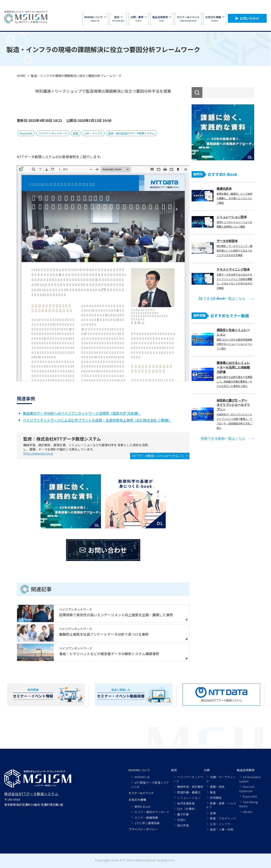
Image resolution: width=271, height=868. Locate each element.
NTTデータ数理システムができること (158, 456)
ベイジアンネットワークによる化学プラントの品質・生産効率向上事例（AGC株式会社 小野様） (97, 420)
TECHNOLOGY (118, 18)
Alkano (248, 812)
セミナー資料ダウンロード (152, 812)
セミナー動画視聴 (146, 818)
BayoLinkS (26, 133)
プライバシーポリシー (143, 829)
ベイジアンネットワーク (53, 133)
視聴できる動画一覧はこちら (223, 439)
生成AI (181, 820)
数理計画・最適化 (189, 792)
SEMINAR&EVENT (188, 18)
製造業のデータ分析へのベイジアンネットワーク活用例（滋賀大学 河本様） (82, 413)
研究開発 (216, 798)
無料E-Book (143, 807)
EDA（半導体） (187, 809)
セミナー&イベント (141, 793)
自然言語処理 (186, 803)
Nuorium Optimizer (247, 789)
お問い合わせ (249, 18)
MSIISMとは (142, 777)
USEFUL (215, 18)
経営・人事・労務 (222, 829)
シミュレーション (189, 798)
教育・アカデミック (223, 818)
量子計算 (183, 814)
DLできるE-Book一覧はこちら (222, 299)
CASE (162, 18)
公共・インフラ (93, 133)
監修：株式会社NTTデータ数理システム (131, 133)
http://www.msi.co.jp (38, 453)
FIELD (139, 18)
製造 (76, 133)
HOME (21, 76)
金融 (213, 813)
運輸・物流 (217, 787)
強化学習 (183, 825)
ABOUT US (95, 18)
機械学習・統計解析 (190, 787)
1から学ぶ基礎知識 (147, 823)
